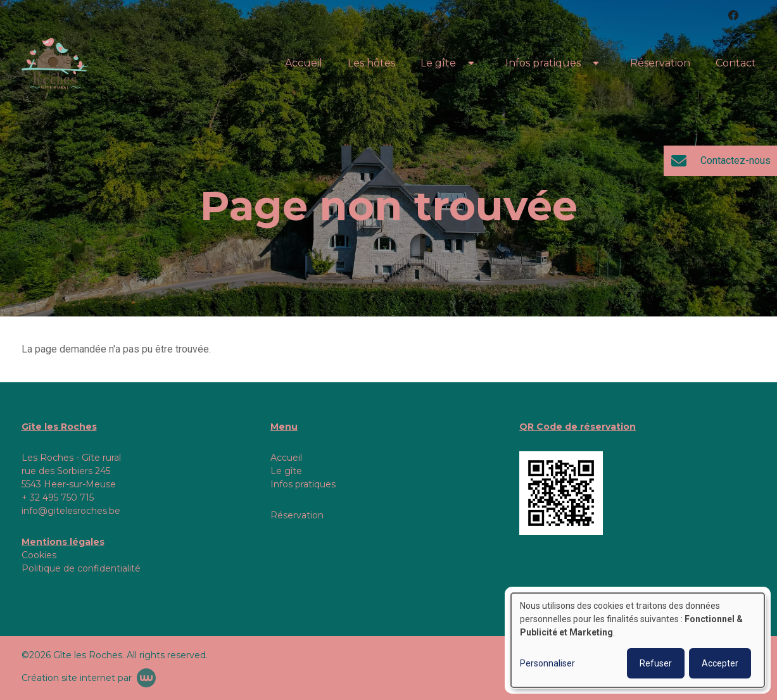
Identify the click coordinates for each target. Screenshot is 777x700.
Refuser (656, 663)
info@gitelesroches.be (71, 511)
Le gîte (438, 63)
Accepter (720, 663)
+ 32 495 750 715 (58, 497)
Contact (736, 63)
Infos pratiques (543, 63)
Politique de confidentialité (81, 568)
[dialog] (638, 640)
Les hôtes (371, 63)
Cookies (39, 555)
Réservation (660, 63)
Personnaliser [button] (547, 663)
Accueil (304, 63)
